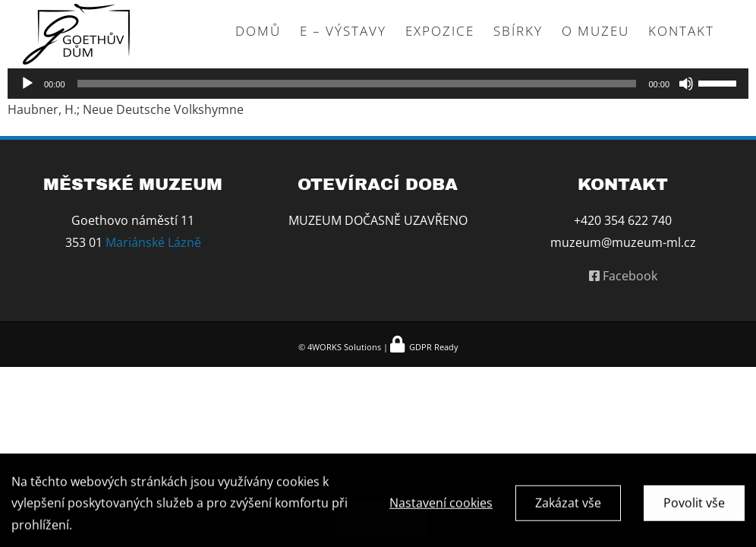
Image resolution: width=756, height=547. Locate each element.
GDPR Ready (433, 347)
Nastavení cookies (441, 505)
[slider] (357, 84)
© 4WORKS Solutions (340, 347)
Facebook (623, 276)
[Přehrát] (27, 84)
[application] (378, 84)
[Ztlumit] (686, 84)
